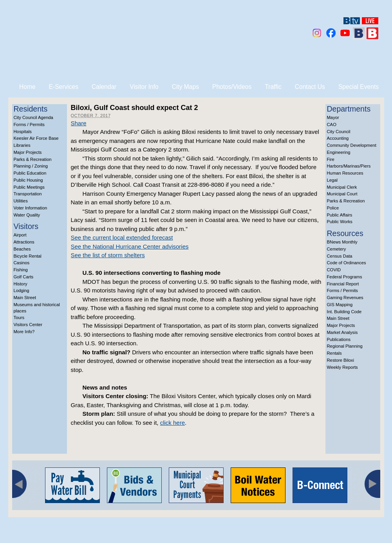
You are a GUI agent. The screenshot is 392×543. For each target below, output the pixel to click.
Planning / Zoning (31, 166)
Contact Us (310, 87)
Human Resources (345, 173)
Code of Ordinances (347, 263)
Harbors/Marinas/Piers (349, 166)
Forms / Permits (29, 124)
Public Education (30, 173)
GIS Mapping (340, 305)
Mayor (333, 117)
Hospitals (23, 132)
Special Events (359, 87)
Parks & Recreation (33, 159)
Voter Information (31, 208)
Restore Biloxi (341, 360)
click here (173, 423)
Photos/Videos (232, 87)
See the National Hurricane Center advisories (130, 246)
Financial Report (343, 284)
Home (27, 87)
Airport (20, 235)
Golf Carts (24, 277)
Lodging (22, 290)
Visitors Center (28, 325)
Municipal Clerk (342, 187)
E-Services (64, 87)
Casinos (22, 263)
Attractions (24, 242)
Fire (331, 159)
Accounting (338, 138)
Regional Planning (345, 346)
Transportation (28, 194)
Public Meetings (29, 187)
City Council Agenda (33, 117)
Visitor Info (144, 87)
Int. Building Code (344, 312)
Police (333, 208)
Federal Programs (345, 277)
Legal (332, 180)
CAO (332, 124)
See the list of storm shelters (108, 255)
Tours (19, 318)
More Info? (24, 332)
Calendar (104, 87)
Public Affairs (340, 215)
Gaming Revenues (345, 298)
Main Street (25, 298)
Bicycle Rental (28, 256)
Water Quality (27, 215)
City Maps (185, 87)
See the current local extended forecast (122, 237)
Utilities (21, 201)
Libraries (22, 145)
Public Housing (28, 180)
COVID (334, 270)
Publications (339, 339)
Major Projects (28, 152)
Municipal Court (342, 194)
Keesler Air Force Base (36, 138)
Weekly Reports (342, 367)
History (21, 284)
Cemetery (337, 249)
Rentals (334, 353)
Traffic (273, 87)
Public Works (340, 222)
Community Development (352, 145)
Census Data (340, 256)
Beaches (22, 249)
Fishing (21, 270)
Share (79, 123)
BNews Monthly (342, 242)
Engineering (339, 152)
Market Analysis (342, 332)
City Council (339, 132)
